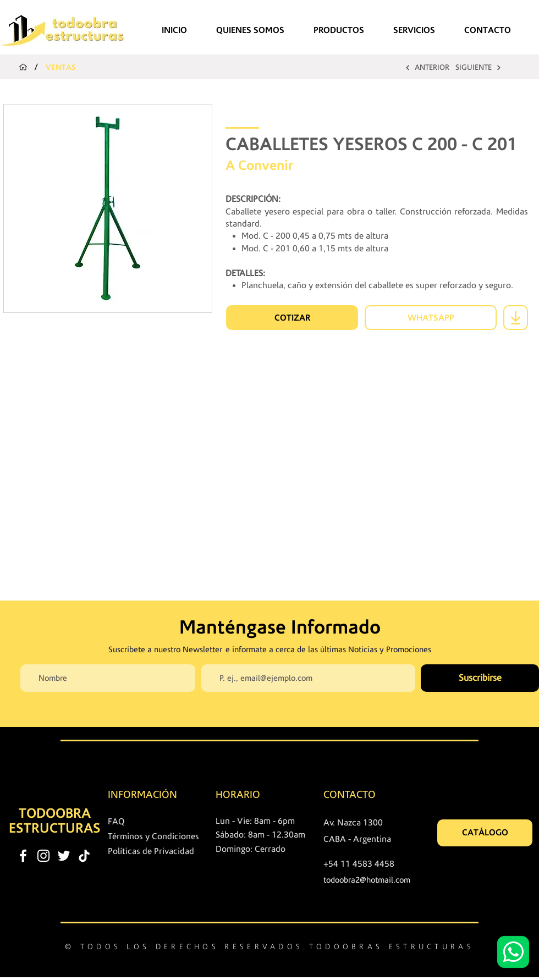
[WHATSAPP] (431, 318)
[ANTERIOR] (427, 68)
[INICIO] (23, 67)
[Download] (516, 318)
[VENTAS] (61, 67)
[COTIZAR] (292, 318)
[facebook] (23, 856)
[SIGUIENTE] (479, 68)
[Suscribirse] (480, 678)
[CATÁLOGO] (485, 833)
